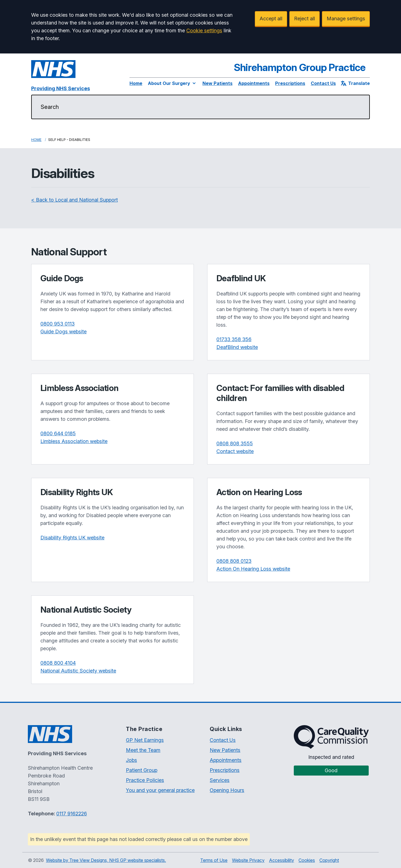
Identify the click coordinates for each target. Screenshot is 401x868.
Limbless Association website (74, 441)
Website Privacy (248, 860)
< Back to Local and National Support (74, 200)
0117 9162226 (72, 814)
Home (136, 83)
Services (220, 780)
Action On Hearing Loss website (253, 569)
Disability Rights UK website (72, 538)
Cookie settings (204, 30)
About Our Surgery (172, 83)
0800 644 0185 (58, 433)
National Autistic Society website (78, 671)
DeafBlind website (237, 347)
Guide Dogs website (63, 332)
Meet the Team (143, 750)
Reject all (305, 19)
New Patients (217, 83)
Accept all (271, 19)
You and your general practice (160, 790)
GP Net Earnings (145, 740)
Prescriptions (290, 83)
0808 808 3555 (235, 443)
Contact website (235, 451)
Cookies (307, 860)
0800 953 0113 (58, 324)
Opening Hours (227, 790)
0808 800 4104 (58, 663)
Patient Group (142, 770)
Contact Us (323, 83)
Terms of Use (214, 860)
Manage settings (346, 19)
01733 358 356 (234, 339)
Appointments (254, 83)
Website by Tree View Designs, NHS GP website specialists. (106, 860)
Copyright (329, 860)
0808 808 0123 (234, 561)
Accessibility (282, 860)
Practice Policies (145, 780)
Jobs (131, 760)
